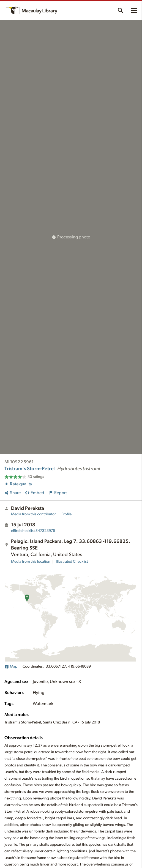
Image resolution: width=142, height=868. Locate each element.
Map (11, 666)
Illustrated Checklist (72, 562)
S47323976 (33, 531)
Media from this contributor (33, 514)
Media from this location (31, 562)
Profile (66, 514)
